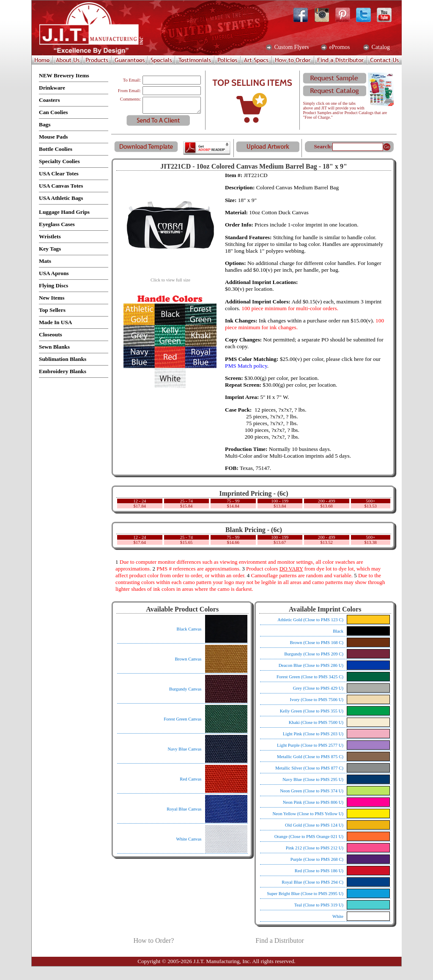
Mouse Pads (53, 137)
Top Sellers (52, 310)
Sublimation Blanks (63, 359)
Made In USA (56, 322)
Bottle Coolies (56, 149)
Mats (45, 261)
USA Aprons (54, 273)
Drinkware (52, 88)
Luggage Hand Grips (64, 212)
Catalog (380, 47)
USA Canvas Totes (61, 186)
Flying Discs (53, 285)
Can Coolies (53, 112)
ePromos (339, 47)
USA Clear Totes (59, 173)
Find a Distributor (280, 940)
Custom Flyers (291, 47)
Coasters (49, 100)
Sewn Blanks (54, 347)
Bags (45, 124)
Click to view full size (170, 278)
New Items (52, 298)
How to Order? (153, 940)
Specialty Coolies (59, 161)
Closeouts (51, 334)
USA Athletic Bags (61, 198)
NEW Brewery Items (64, 75)
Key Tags (50, 249)
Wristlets (50, 236)
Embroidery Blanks (63, 371)
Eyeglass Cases (57, 224)
